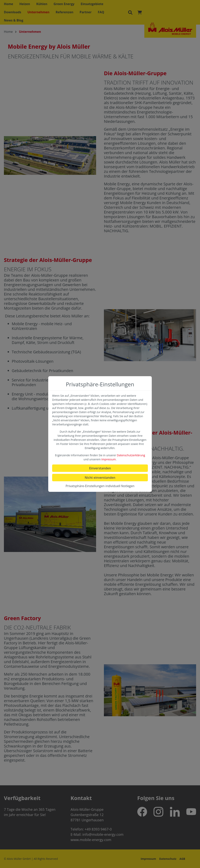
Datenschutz (168, 859)
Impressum (148, 859)
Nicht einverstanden (100, 478)
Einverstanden (100, 468)
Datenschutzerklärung (131, 455)
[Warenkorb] (140, 12)
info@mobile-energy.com (103, 834)
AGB (182, 859)
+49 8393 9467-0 (98, 829)
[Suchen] (130, 12)
